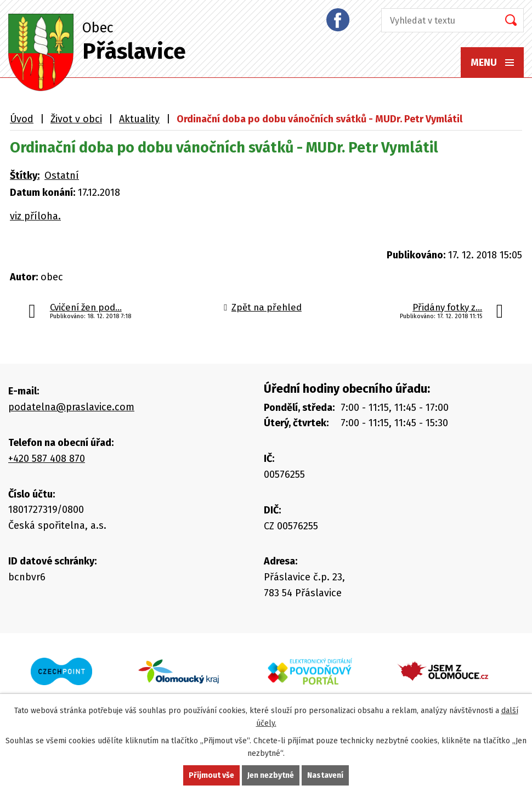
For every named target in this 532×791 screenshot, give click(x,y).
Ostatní (62, 176)
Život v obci (76, 119)
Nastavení (325, 775)
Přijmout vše (211, 775)
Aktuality (139, 119)
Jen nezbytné (271, 775)
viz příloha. (35, 216)
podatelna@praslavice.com (71, 407)
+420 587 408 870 (47, 459)
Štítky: (25, 176)
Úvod (22, 119)
